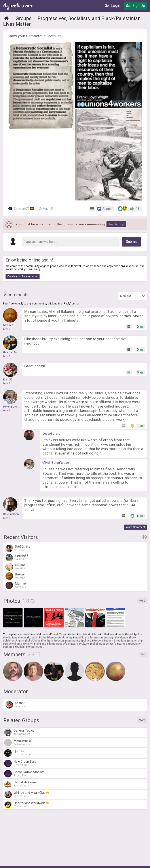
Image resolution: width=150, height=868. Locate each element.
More (142, 601)
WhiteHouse (35, 647)
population (136, 644)
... (44, 647)
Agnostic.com (18, 6)
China (36, 641)
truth (104, 634)
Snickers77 (21, 209)
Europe (123, 644)
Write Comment (136, 527)
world (35, 634)
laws (112, 634)
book (133, 638)
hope (23, 638)
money (68, 638)
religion (29, 644)
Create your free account (23, 276)
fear (67, 644)
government (22, 634)
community (73, 641)
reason (60, 641)
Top (143, 654)
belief (95, 644)
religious (41, 644)
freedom (121, 641)
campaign (108, 638)
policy (139, 634)
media (45, 634)
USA (43, 638)
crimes (96, 638)
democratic (55, 644)
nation (109, 641)
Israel (130, 634)
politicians (11, 638)
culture (84, 644)
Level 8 (7, 356)
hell (28, 641)
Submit (131, 242)
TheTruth (47, 641)
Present (98, 641)
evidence (122, 638)
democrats (55, 638)
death (120, 634)
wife (114, 644)
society (83, 634)
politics (87, 641)
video (73, 634)
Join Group (116, 224)
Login (113, 6)
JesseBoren (51, 434)
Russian (33, 638)
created (9, 647)
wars (75, 644)
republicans (82, 638)
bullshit (21, 647)
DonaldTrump (59, 634)
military (94, 634)
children (10, 641)
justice (104, 644)
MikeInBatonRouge (56, 463)
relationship (135, 641)
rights (20, 641)
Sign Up (135, 6)
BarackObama (13, 644)
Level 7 (7, 329)
